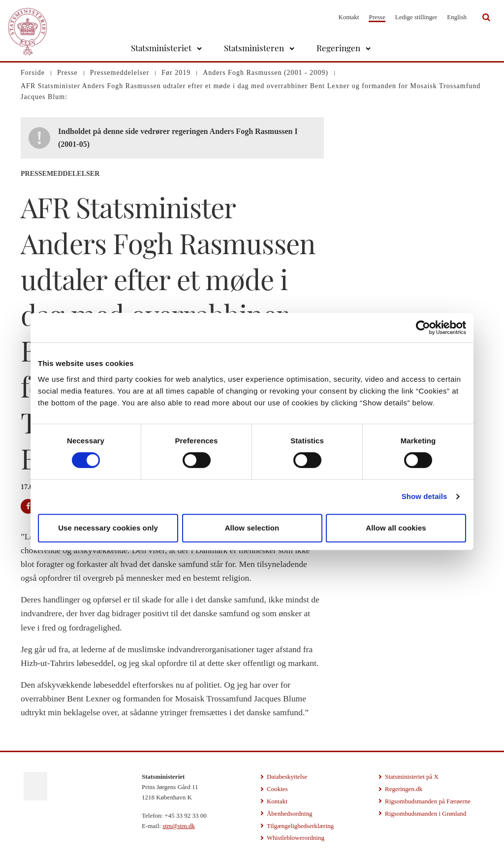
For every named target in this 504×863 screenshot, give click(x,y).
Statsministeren (254, 48)
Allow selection (252, 528)
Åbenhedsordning (289, 813)
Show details (425, 496)
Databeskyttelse (287, 777)
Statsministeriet (161, 48)
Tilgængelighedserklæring (300, 826)
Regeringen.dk (404, 789)
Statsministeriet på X (412, 777)
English (457, 17)
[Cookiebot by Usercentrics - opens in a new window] (423, 328)
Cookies (277, 789)
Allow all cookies (396, 528)
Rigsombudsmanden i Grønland (425, 813)
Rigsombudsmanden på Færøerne (428, 801)
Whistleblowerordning (296, 838)
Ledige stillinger (416, 17)
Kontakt (349, 17)
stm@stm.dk (179, 826)
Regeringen (338, 48)
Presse (377, 17)
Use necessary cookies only (108, 528)
